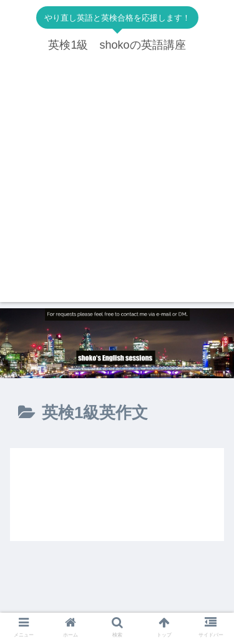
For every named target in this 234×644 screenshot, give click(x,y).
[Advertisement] (117, 185)
